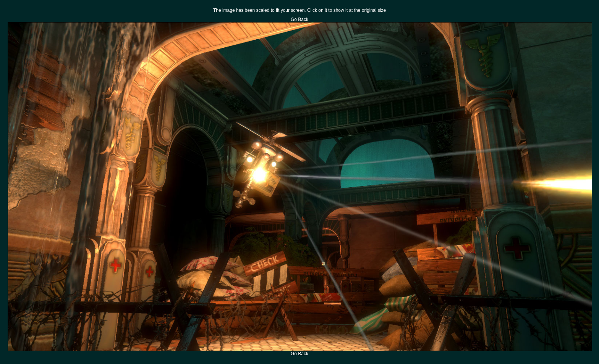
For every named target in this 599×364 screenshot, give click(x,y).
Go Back (299, 19)
